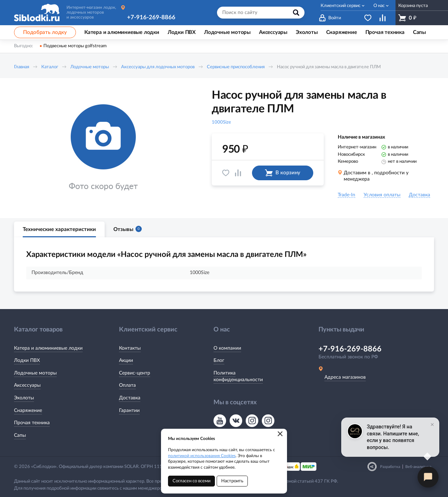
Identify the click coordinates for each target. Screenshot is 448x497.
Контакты (130, 348)
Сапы (20, 435)
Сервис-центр (135, 373)
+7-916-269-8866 (151, 17)
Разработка (390, 467)
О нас (379, 6)
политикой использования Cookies (202, 456)
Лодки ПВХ (27, 360)
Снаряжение (28, 411)
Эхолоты (24, 398)
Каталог (50, 67)
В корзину (283, 173)
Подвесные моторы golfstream (75, 46)
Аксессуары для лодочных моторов (158, 67)
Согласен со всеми (191, 481)
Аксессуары (27, 385)
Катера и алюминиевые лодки (48, 348)
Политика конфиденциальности (238, 377)
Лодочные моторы (90, 67)
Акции (126, 360)
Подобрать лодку (45, 32)
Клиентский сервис (341, 6)
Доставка (130, 398)
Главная (22, 67)
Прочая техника (32, 423)
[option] (103, 148)
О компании (227, 348)
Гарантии (129, 411)
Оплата (127, 385)
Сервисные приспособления (236, 67)
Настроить (232, 481)
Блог (219, 360)
